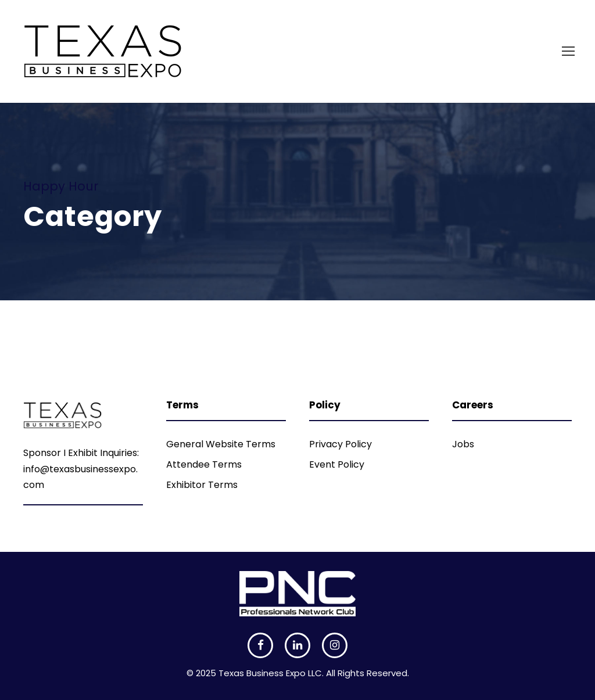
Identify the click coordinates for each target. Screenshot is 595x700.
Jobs (463, 444)
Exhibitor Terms (202, 485)
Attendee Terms (204, 464)
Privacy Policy (340, 444)
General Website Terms (221, 444)
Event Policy (337, 464)
